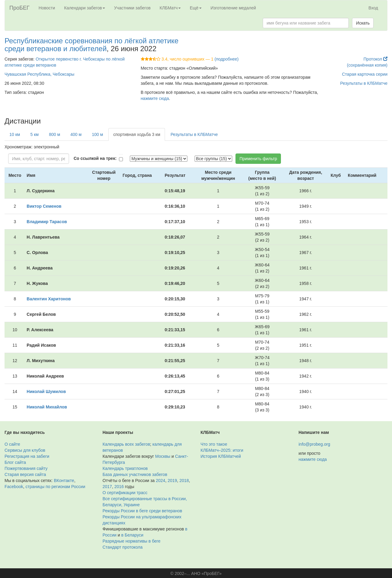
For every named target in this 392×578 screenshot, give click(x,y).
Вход (373, 8)
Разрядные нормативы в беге (132, 541)
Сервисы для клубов (25, 450)
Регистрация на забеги (27, 456)
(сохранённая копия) (367, 65)
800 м (55, 134)
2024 (161, 481)
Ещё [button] (196, 8)
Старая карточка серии (365, 74)
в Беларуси (132, 535)
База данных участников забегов (135, 474)
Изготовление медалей (233, 8)
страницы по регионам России (55, 487)
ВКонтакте (64, 481)
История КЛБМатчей (221, 456)
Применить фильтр (258, 159)
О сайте (12, 444)
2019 (172, 481)
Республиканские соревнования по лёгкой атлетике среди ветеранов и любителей (92, 45)
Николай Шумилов (46, 391)
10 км (15, 134)
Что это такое (214, 444)
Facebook (14, 487)
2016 (119, 487)
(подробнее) (227, 59)
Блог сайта (15, 462)
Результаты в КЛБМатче (364, 83)
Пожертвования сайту (26, 468)
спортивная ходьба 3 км (137, 134)
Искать (363, 23)
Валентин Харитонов (49, 299)
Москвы (163, 456)
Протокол (376, 59)
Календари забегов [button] (85, 8)
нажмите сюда (155, 98)
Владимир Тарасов (47, 222)
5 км (34, 134)
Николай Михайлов (47, 407)
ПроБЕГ (20, 8)
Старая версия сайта (25, 474)
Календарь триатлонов (125, 468)
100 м (97, 134)
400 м (76, 134)
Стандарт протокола (123, 547)
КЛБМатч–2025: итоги (222, 450)
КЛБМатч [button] (170, 8)
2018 (184, 481)
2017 (107, 487)
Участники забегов (132, 8)
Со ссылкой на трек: (95, 158)
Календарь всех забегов (126, 444)
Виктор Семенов (44, 206)
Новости (47, 8)
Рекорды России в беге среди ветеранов (142, 511)
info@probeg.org (314, 444)
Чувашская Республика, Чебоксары (40, 74)
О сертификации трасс (125, 493)
